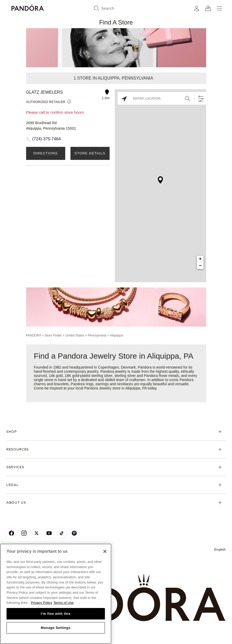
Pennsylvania (97, 335)
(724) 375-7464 (47, 139)
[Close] (105, 551)
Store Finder (53, 335)
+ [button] (200, 259)
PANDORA (34, 335)
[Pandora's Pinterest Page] (74, 533)
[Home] (116, 598)
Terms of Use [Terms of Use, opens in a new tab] (64, 603)
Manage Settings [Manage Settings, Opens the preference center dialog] (56, 628)
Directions (46, 153)
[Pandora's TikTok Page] (62, 533)
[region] (56, 594)
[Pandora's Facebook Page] (11, 533)
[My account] (197, 8)
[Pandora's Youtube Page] (49, 533)
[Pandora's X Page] (37, 533)
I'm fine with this (56, 614)
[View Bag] (208, 8)
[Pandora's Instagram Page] (24, 533)
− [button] (200, 266)
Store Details (90, 153)
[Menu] (219, 8)
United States (75, 335)
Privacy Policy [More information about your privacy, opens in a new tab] (41, 603)
